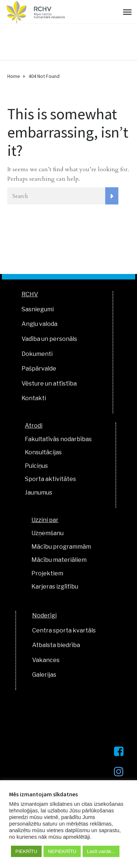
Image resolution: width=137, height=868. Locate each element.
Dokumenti (37, 354)
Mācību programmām (61, 547)
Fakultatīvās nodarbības (58, 439)
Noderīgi (44, 615)
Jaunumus (39, 493)
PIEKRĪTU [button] (26, 851)
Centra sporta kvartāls (64, 630)
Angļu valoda (39, 324)
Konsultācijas (43, 452)
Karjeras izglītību (55, 587)
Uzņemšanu (47, 533)
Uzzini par (45, 520)
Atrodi (34, 426)
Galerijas (44, 675)
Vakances (46, 660)
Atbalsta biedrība (56, 645)
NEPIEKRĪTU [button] (62, 851)
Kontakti (34, 398)
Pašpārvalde (39, 369)
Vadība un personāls (49, 339)
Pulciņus (36, 466)
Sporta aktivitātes (50, 479)
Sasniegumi (38, 309)
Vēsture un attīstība (49, 384)
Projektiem (47, 573)
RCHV (30, 294)
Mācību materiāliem (59, 560)
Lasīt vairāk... (101, 851)
